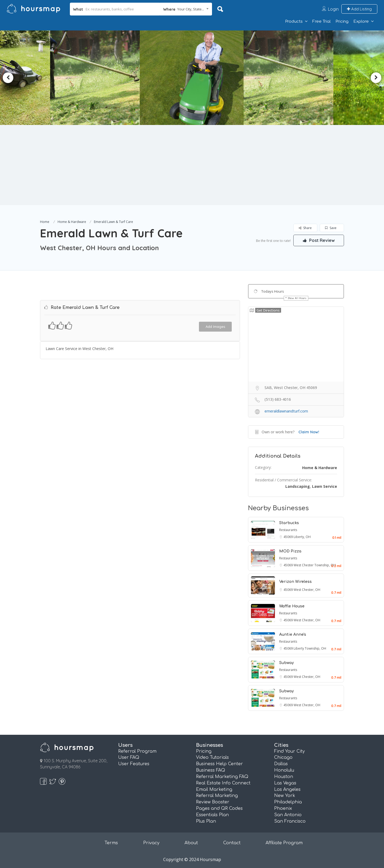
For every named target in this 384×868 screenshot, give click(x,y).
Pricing (342, 21)
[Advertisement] (192, 165)
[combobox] (186, 9)
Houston (284, 777)
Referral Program (137, 751)
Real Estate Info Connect (223, 783)
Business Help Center (219, 764)
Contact (232, 843)
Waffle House (292, 606)
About (191, 843)
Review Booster (213, 802)
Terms (111, 843)
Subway (287, 663)
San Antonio (288, 815)
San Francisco (290, 821)
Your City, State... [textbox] (191, 9)
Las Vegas (285, 783)
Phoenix (283, 808)
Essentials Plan (212, 815)
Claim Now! (309, 432)
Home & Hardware (72, 222)
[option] (98, 78)
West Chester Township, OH (315, 565)
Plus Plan (206, 821)
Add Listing (359, 9)
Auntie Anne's (293, 635)
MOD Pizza (290, 551)
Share (305, 228)
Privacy (151, 843)
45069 (289, 537)
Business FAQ (211, 770)
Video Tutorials (212, 757)
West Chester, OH (307, 590)
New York (285, 796)
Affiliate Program (284, 843)
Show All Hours (297, 298)
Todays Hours (273, 291)
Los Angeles (287, 790)
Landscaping (298, 486)
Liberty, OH (302, 537)
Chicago (283, 757)
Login (333, 9)
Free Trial (321, 21)
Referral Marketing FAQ (222, 777)
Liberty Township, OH (310, 648)
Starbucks (289, 523)
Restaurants (288, 530)
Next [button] (376, 78)
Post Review (319, 240)
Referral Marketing (217, 796)
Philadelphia (288, 802)
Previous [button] (8, 78)
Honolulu (284, 770)
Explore (361, 21)
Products (294, 21)
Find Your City (289, 751)
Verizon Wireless (295, 582)
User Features (134, 764)
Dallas (281, 764)
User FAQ (129, 757)
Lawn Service (325, 486)
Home (45, 222)
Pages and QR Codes (219, 808)
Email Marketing (214, 790)
